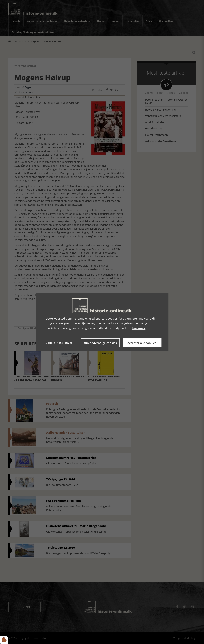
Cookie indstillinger (59, 343)
